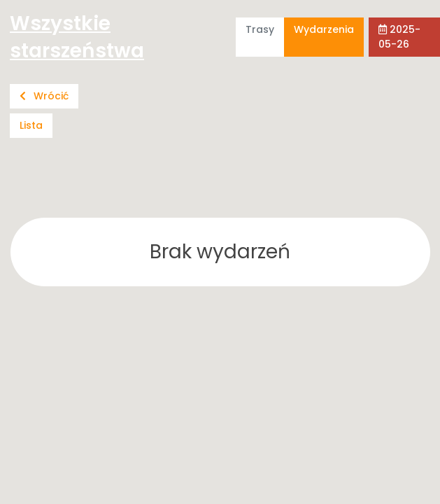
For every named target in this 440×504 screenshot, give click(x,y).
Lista (31, 125)
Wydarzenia (324, 29)
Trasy (260, 29)
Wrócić (44, 96)
